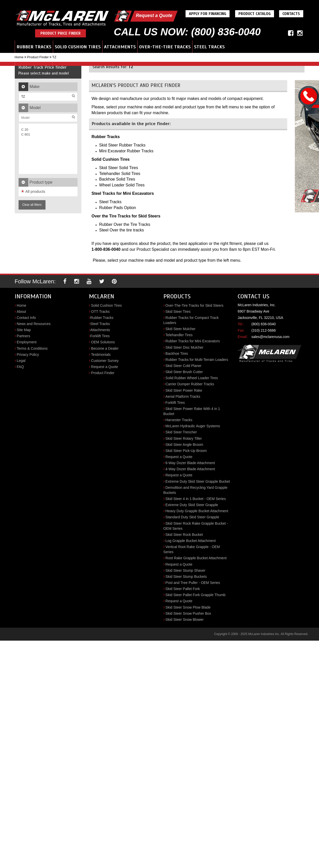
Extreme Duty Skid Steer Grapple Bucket (198, 481)
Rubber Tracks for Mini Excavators (193, 341)
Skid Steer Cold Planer (184, 366)
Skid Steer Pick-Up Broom (186, 451)
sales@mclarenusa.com (270, 337)
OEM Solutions (103, 342)
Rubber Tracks (34, 47)
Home (19, 57)
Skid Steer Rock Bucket (184, 535)
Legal (21, 361)
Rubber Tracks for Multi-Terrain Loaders (197, 360)
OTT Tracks (100, 312)
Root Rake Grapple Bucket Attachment (196, 558)
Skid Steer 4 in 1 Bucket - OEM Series (196, 499)
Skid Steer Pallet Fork (183, 589)
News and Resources (34, 324)
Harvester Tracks (179, 420)
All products (33, 191)
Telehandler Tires (179, 335)
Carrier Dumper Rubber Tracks (190, 384)
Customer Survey (105, 361)
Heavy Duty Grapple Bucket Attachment (197, 511)
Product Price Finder (60, 33)
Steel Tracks (209, 47)
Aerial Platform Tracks (183, 396)
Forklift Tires (100, 336)
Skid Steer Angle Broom (184, 445)
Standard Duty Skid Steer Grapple (192, 517)
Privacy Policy (28, 355)
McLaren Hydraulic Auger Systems (193, 426)
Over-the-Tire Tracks (165, 47)
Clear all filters (32, 205)
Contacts (291, 14)
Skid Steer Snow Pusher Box (188, 613)
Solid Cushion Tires (78, 47)
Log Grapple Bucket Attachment (191, 541)
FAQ (20, 367)
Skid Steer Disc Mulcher (184, 347)
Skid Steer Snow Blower (185, 620)
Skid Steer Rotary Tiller (184, 438)
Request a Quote (154, 16)
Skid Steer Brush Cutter (184, 372)
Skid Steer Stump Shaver (185, 570)
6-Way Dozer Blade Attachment (190, 463)
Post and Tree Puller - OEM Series (193, 583)
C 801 (26, 134)
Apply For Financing (208, 14)
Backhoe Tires (177, 354)
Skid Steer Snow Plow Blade (188, 607)
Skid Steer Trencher (181, 432)
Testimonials (101, 355)
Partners (24, 336)
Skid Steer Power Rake (184, 390)
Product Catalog (255, 14)
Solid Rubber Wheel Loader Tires (192, 378)
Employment (27, 342)
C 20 (25, 130)
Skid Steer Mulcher (180, 329)
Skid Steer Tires (178, 312)
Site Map (24, 330)
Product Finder (38, 57)
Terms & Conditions (32, 348)
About (21, 312)
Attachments (120, 47)
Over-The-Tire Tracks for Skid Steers (194, 305)
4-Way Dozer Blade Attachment (190, 469)
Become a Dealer (105, 348)
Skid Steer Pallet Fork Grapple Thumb (195, 595)
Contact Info (26, 318)
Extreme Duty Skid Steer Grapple (192, 505)
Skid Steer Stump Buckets (186, 577)
